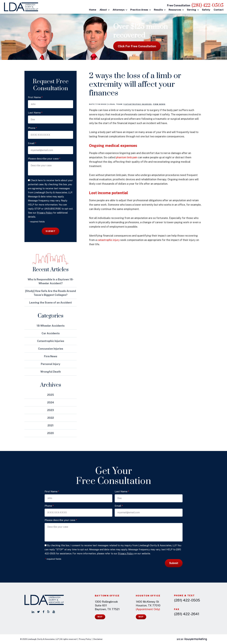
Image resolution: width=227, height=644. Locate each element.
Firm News (159, 104)
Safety (206, 10)
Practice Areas (139, 10)
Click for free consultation (137, 46)
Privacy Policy (45, 213)
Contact (219, 10)
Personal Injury (51, 364)
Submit (51, 231)
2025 (51, 395)
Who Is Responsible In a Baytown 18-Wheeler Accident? (51, 281)
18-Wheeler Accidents (51, 326)
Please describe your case (44, 159)
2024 (51, 402)
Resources (175, 10)
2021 (51, 425)
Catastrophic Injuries (138, 104)
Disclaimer (98, 639)
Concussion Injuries (51, 349)
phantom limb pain (127, 157)
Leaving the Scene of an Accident (51, 303)
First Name (35, 97)
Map (100, 617)
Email (32, 143)
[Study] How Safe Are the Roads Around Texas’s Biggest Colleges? (51, 293)
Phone (33, 128)
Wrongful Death (51, 372)
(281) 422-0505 (208, 5)
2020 (51, 433)
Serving (192, 10)
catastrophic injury (109, 240)
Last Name (35, 113)
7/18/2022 (101, 104)
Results (158, 10)
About (103, 10)
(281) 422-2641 (187, 614)
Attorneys (119, 10)
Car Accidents (51, 333)
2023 (51, 410)
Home (93, 10)
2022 (51, 418)
